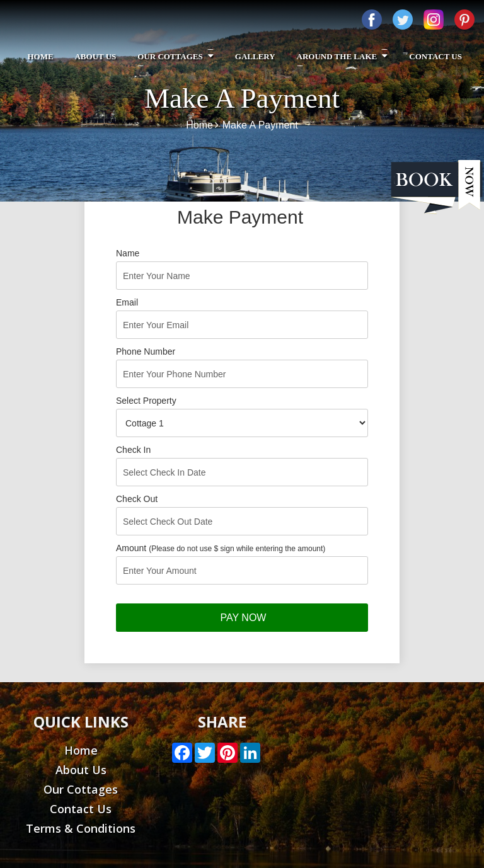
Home (40, 56)
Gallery (255, 56)
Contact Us (435, 56)
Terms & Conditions (81, 828)
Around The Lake (343, 56)
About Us (95, 56)
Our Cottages (176, 56)
